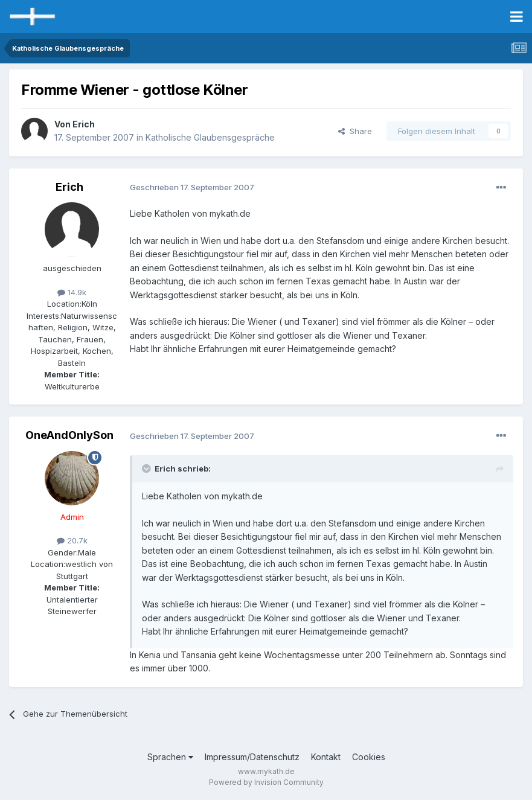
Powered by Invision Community (266, 782)
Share (355, 131)
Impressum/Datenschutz (252, 757)
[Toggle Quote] (147, 469)
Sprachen (170, 757)
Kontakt (326, 757)
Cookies (369, 757)
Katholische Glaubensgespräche (210, 137)
